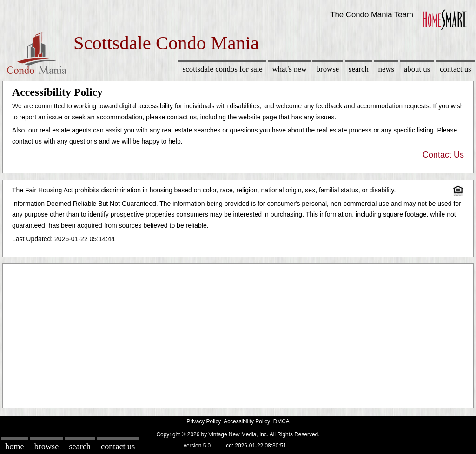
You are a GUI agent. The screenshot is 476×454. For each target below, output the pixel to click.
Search (359, 69)
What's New (290, 69)
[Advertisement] (238, 334)
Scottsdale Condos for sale (223, 69)
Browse (328, 69)
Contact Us (456, 69)
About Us (417, 69)
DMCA (281, 421)
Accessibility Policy (247, 421)
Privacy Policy (204, 421)
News (387, 69)
